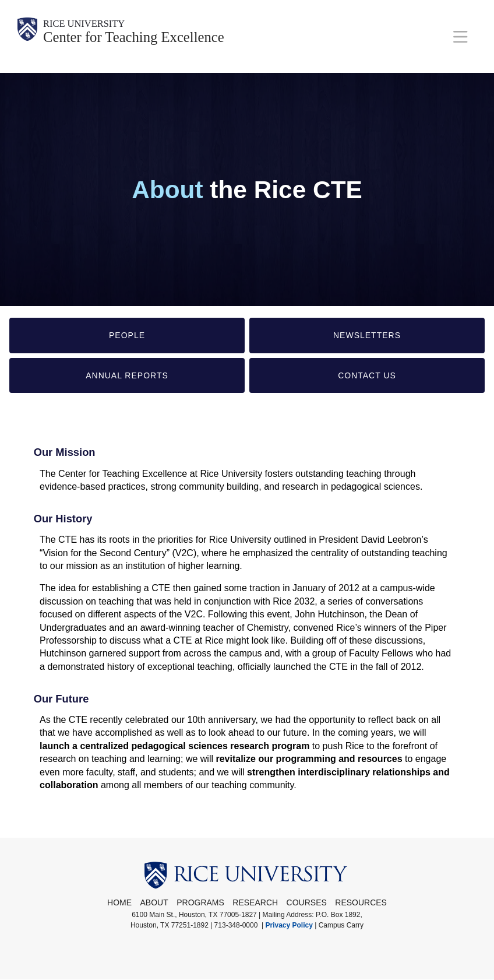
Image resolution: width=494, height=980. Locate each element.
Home (119, 902)
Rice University (93, 25)
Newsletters (367, 335)
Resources (361, 902)
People (127, 335)
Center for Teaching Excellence (153, 42)
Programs (200, 902)
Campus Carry (341, 925)
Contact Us (367, 375)
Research (255, 902)
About (154, 902)
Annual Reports (127, 375)
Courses (307, 902)
